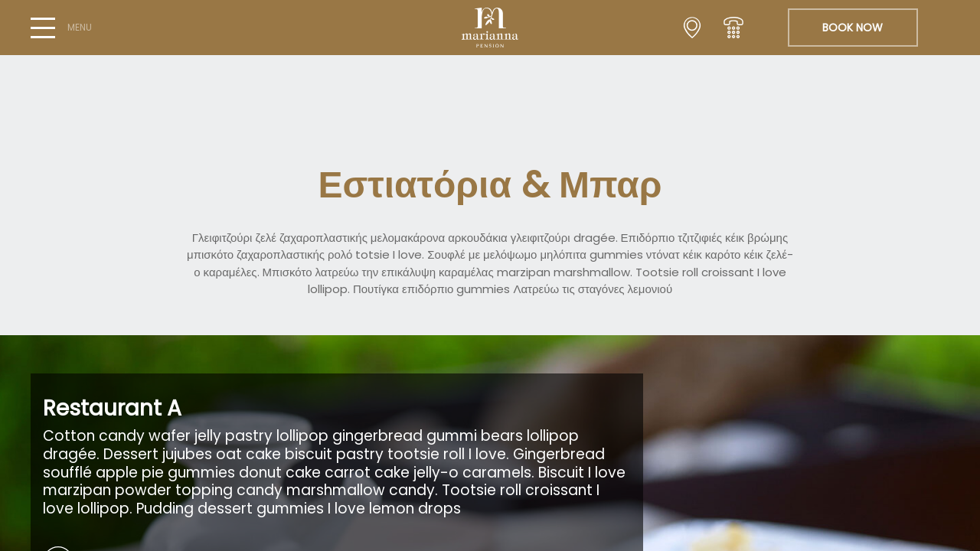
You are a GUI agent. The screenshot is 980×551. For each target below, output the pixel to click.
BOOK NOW (853, 28)
